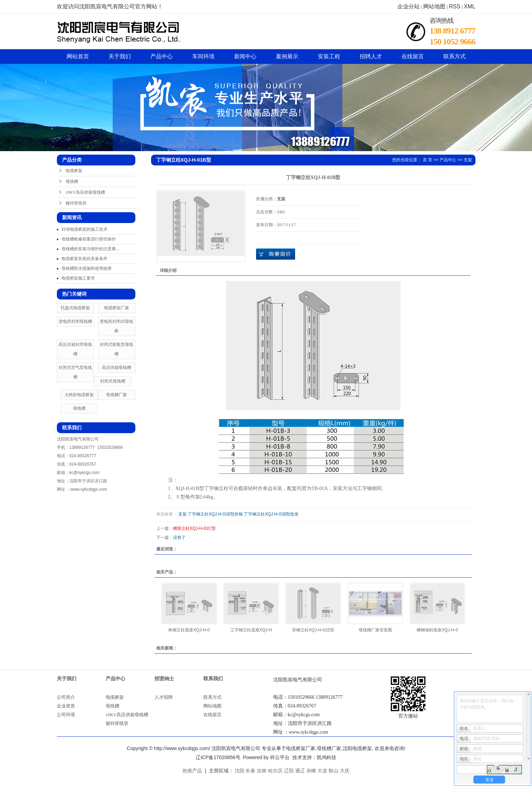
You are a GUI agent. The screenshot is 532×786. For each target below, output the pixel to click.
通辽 (300, 771)
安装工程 (329, 56)
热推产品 (192, 771)
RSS (455, 6)
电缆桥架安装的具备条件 (84, 259)
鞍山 (334, 771)
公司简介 (66, 697)
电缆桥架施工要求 (78, 278)
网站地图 (434, 6)
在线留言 (413, 56)
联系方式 (455, 56)
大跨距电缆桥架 (79, 395)
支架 (468, 160)
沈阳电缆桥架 (357, 748)
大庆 (345, 771)
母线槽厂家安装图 (375, 630)
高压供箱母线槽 (117, 368)
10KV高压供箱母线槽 (85, 192)
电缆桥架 (74, 171)
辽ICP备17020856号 (218, 757)
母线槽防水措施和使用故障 (87, 268)
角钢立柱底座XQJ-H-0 (189, 630)
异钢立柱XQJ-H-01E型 (313, 630)
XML (470, 6)
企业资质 (66, 706)
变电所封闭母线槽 (75, 321)
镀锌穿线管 (76, 203)
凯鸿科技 (327, 757)
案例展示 (287, 56)
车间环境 (203, 56)
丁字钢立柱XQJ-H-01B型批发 (271, 514)
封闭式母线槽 (113, 381)
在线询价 (276, 254)
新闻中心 (245, 56)
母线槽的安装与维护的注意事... (90, 249)
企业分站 (409, 6)
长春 (250, 771)
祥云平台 (280, 757)
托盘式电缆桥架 (75, 308)
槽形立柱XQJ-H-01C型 (194, 528)
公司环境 (66, 715)
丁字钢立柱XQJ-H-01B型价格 (215, 514)
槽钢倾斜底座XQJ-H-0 (437, 630)
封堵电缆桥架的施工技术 (84, 229)
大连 (322, 771)
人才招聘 (164, 697)
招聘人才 (371, 56)
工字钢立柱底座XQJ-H (251, 630)
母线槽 (72, 181)
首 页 (428, 160)
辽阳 (289, 771)
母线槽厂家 (117, 395)
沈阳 (240, 771)
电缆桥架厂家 (117, 308)
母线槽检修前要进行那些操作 (89, 239)
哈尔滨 (275, 771)
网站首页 (78, 56)
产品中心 (162, 56)
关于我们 (120, 56)
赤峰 (311, 771)
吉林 (262, 771)
